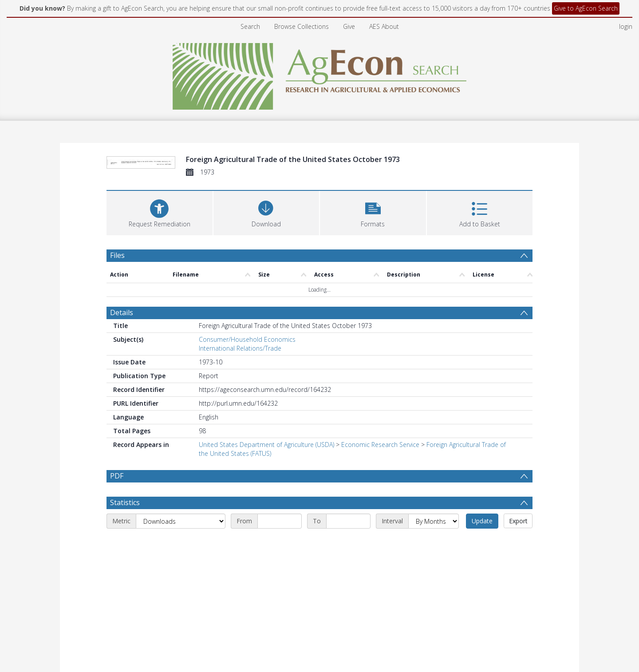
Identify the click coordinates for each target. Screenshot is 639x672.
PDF (117, 476)
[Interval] (434, 521)
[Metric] (181, 521)
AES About (384, 26)
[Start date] (280, 521)
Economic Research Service (380, 445)
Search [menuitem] (250, 26)
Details (122, 312)
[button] (373, 212)
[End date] (348, 521)
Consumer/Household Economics (247, 339)
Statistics (125, 502)
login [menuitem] (626, 26)
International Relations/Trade (240, 348)
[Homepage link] (320, 74)
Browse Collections (302, 26)
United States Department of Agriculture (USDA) (266, 445)
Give (349, 26)
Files (117, 255)
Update (482, 521)
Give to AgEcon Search (586, 8)
